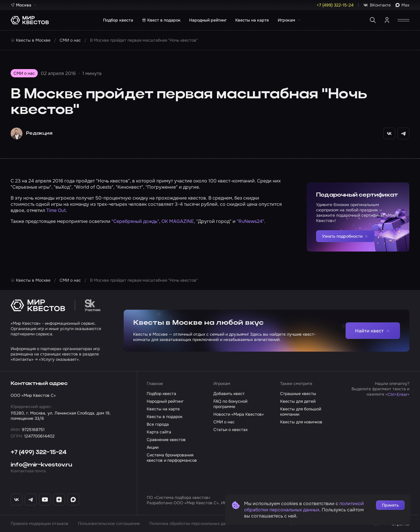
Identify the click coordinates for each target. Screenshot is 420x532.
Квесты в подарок (165, 417)
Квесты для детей (298, 401)
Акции (153, 447)
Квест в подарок (161, 20)
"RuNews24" (250, 221)
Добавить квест (229, 394)
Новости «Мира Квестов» (239, 414)
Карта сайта (159, 432)
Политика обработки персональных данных (192, 523)
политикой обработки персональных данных (304, 507)
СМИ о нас (224, 422)
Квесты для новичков (301, 422)
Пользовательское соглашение (109, 523)
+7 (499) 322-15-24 (39, 453)
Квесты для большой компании (301, 412)
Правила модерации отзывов (40, 523)
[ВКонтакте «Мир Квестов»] (17, 500)
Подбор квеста (118, 20)
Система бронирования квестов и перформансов (172, 458)
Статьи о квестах (231, 430)
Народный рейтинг (208, 20)
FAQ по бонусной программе (230, 404)
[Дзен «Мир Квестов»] (59, 500)
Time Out (56, 210)
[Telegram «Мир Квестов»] (31, 500)
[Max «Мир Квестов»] (73, 500)
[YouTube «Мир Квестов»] (45, 500)
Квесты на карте (252, 20)
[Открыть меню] (403, 20)
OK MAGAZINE (178, 221)
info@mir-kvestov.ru (41, 465)
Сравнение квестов (166, 440)
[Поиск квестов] (373, 20)
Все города (158, 424)
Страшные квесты (298, 394)
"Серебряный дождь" (135, 221)
